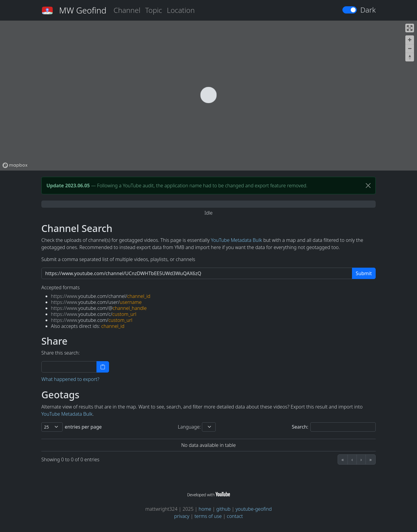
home (205, 509)
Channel (127, 10)
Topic (154, 10)
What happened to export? (70, 379)
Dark (368, 10)
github (223, 509)
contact (235, 516)
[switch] (350, 10)
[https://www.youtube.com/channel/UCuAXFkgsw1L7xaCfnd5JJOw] (197, 273)
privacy (182, 516)
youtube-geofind (254, 509)
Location (181, 10)
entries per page (83, 427)
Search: (300, 427)
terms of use (208, 516)
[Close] (368, 186)
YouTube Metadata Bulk (237, 240)
